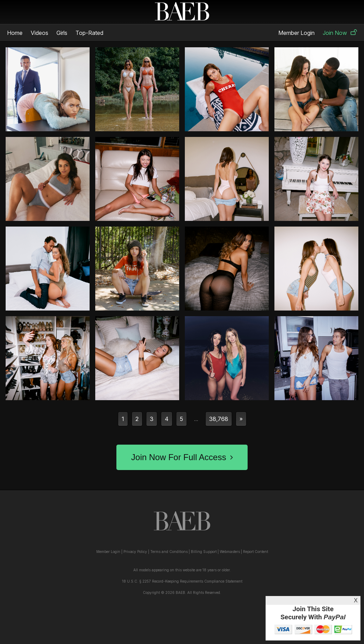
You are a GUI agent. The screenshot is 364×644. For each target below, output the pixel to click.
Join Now (340, 33)
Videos (40, 33)
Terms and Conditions (169, 552)
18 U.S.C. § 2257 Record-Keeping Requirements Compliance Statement (182, 581)
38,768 (219, 419)
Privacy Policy (135, 552)
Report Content (256, 552)
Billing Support (204, 552)
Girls (62, 33)
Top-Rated (89, 33)
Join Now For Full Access (182, 457)
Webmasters (230, 552)
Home (15, 33)
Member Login (296, 33)
